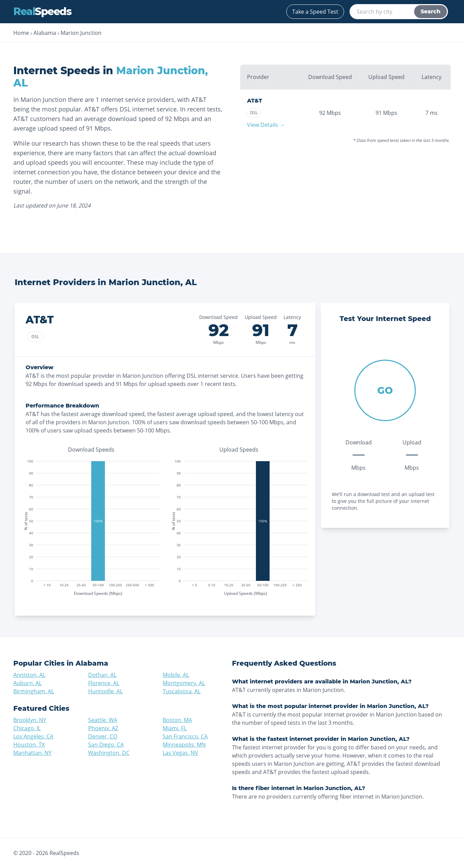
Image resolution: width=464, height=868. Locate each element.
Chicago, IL (27, 728)
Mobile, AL (176, 675)
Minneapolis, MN (184, 745)
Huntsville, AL (105, 691)
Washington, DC (109, 753)
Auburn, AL (28, 683)
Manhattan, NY (32, 753)
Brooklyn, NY (30, 720)
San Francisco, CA (185, 736)
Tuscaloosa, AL (182, 691)
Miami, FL (175, 728)
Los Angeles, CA (33, 736)
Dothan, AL (102, 675)
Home (21, 33)
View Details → (266, 125)
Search (431, 11)
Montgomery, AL (184, 683)
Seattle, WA (103, 720)
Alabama (45, 33)
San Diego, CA (106, 745)
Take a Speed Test (315, 12)
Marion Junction (81, 33)
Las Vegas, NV (180, 753)
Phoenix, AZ (103, 728)
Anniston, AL (29, 675)
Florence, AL (104, 683)
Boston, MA (177, 720)
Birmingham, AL (34, 691)
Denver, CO (103, 736)
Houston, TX (29, 745)
